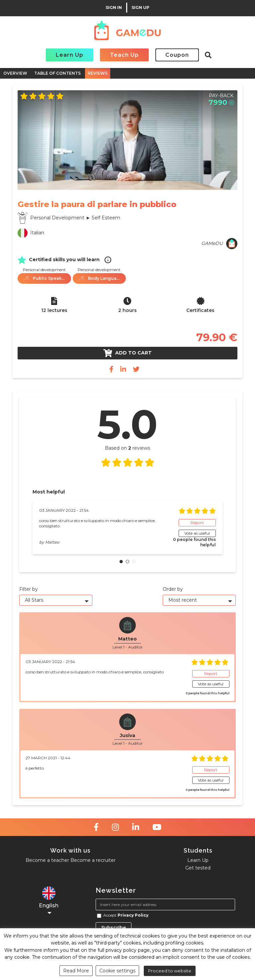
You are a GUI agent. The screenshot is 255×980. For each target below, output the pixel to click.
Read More (76, 971)
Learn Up (70, 55)
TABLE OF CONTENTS (57, 73)
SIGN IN (114, 8)
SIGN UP (140, 8)
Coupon (177, 55)
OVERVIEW (15, 73)
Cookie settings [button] (117, 971)
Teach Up (124, 55)
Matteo (52, 542)
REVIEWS (98, 73)
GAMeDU (212, 243)
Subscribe (114, 928)
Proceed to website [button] (170, 971)
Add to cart (128, 353)
